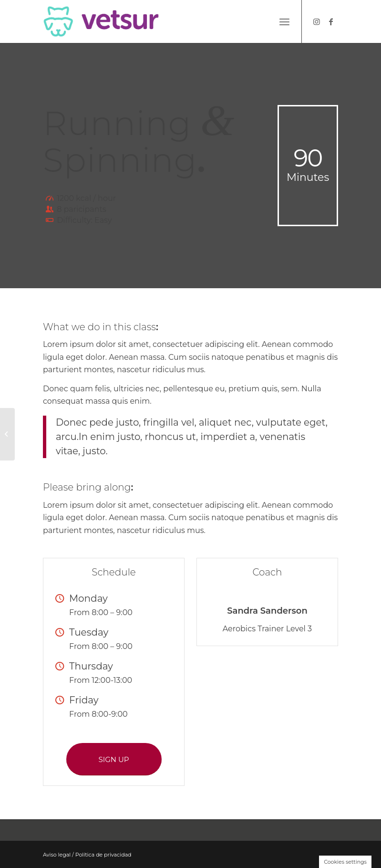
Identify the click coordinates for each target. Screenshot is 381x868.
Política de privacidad (103, 855)
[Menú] (284, 21)
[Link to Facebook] (331, 21)
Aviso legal (57, 855)
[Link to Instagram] (317, 21)
